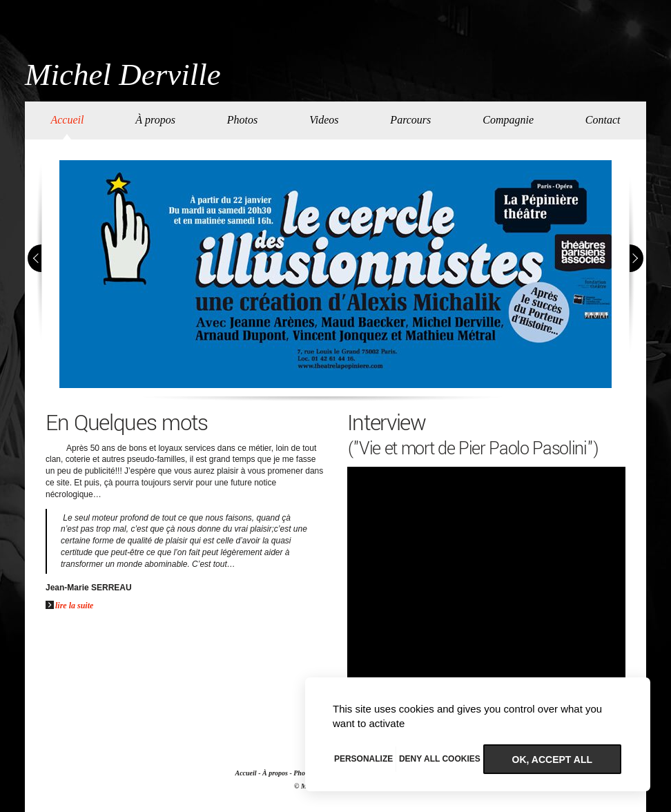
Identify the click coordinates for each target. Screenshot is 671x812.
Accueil (67, 120)
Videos (324, 120)
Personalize (363, 759)
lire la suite (69, 606)
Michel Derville (123, 75)
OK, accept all (552, 760)
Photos (242, 120)
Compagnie (508, 120)
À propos (155, 120)
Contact (603, 120)
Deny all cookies (440, 759)
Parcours (410, 120)
